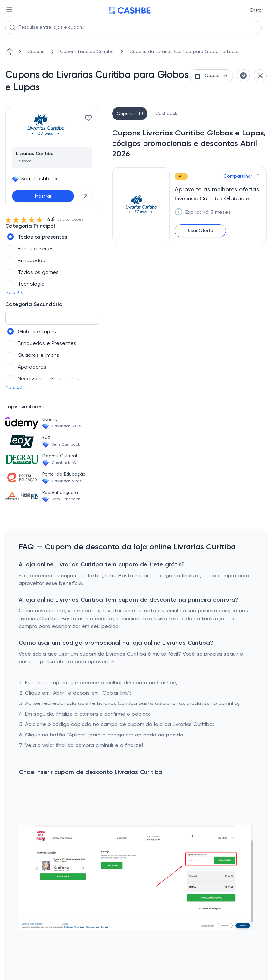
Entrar (257, 10)
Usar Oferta (201, 231)
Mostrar (43, 196)
